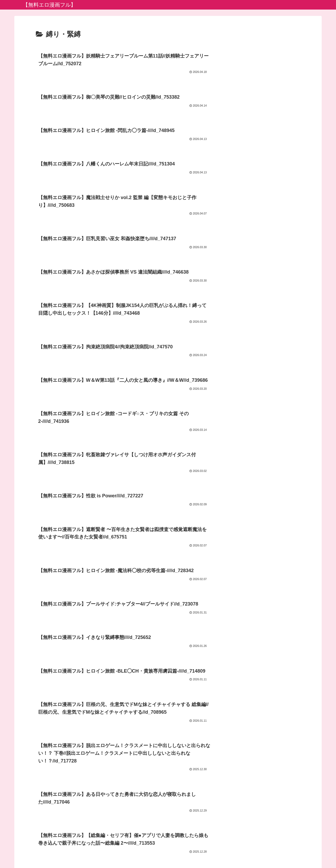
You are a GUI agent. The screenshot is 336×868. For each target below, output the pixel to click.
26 (189, 797)
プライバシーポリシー (168, 852)
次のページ (168, 777)
